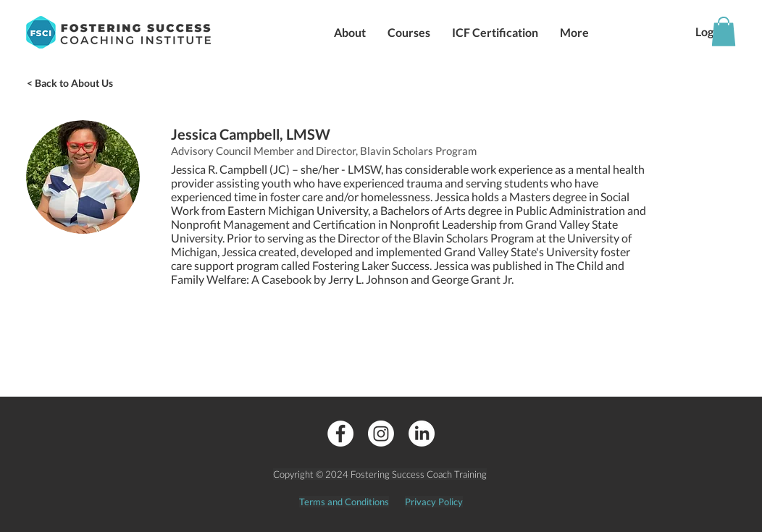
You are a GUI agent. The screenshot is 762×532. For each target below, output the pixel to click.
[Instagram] (381, 434)
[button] (350, 32)
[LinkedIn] (422, 434)
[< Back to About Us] (70, 83)
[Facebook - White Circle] (340, 434)
